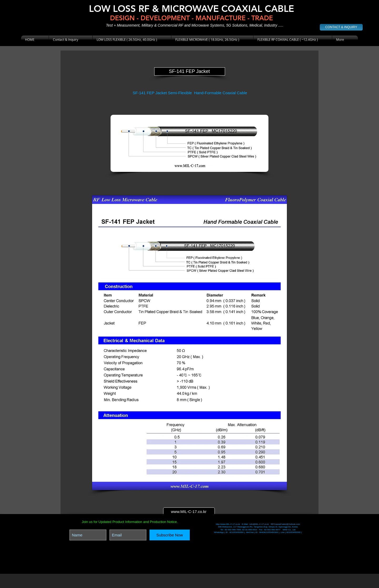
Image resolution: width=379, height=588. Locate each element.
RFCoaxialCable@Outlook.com (285, 524)
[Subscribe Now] (170, 535)
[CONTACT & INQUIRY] (341, 27)
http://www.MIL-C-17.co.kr (228, 524)
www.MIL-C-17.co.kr (189, 512)
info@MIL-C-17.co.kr (259, 524)
